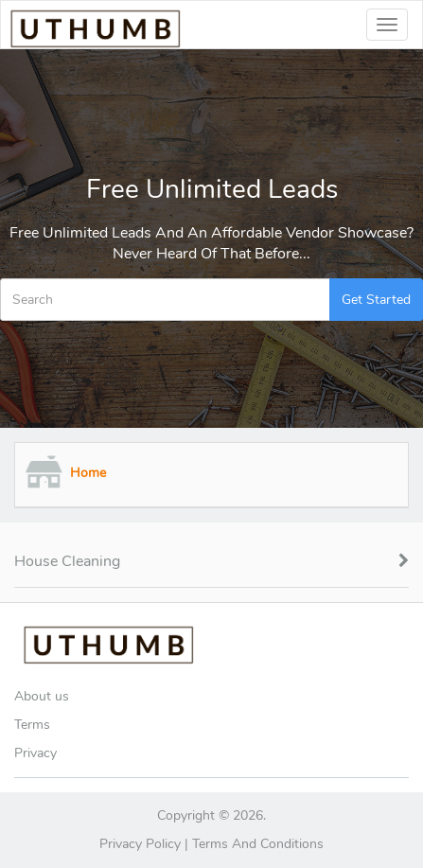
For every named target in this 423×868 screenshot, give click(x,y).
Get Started (376, 300)
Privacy (35, 753)
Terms (32, 725)
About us (42, 696)
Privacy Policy (140, 844)
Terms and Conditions (258, 844)
